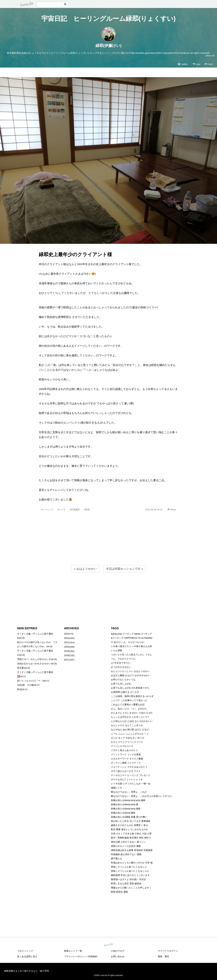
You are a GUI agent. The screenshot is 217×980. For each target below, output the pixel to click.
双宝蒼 (21, 668)
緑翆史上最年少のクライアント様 (75, 254)
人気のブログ (118, 951)
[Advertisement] (108, 545)
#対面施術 (75, 510)
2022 (67, 638)
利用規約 (93, 956)
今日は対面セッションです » (124, 569)
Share (209, 64)
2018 (67, 655)
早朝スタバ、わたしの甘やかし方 (34, 659)
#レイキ (62, 510)
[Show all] (210, 56)
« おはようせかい (85, 569)
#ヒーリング (47, 510)
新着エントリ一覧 (73, 951)
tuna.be (108, 945)
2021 (67, 642)
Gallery (183, 64)
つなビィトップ (25, 951)
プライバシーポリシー (75, 956)
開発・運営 (163, 956)
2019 (67, 651)
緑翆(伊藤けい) (108, 46)
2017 (67, 660)
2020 (67, 647)
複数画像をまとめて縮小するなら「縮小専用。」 (29, 971)
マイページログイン (168, 951)
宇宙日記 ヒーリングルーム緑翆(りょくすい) (108, 19)
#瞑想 (87, 510)
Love (196, 64)
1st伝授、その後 (25, 685)
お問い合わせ (118, 956)
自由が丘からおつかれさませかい (34, 664)
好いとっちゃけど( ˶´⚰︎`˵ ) (30, 681)
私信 (19, 689)
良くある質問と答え (27, 956)
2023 (67, 634)
